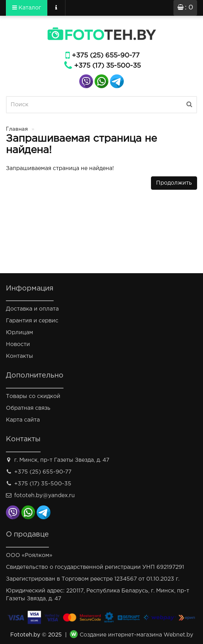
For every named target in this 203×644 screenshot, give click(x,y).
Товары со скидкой (33, 396)
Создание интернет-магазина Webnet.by (136, 635)
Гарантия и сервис (32, 321)
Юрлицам (20, 333)
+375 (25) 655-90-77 (106, 56)
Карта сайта (23, 420)
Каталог (27, 7)
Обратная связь (28, 408)
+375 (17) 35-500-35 (107, 66)
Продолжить (174, 183)
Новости (18, 344)
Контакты (20, 356)
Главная (17, 129)
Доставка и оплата (32, 309)
